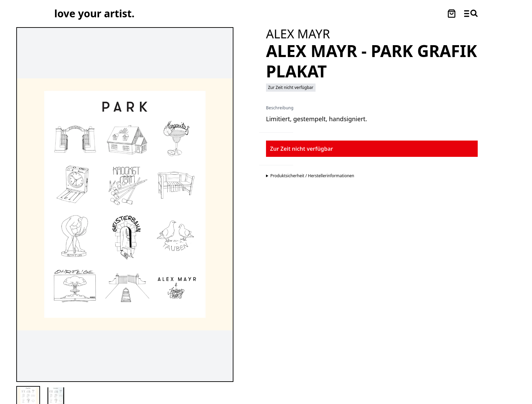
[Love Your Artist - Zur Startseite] (94, 13)
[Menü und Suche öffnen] (471, 14)
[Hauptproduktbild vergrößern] (125, 205)
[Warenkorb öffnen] (452, 14)
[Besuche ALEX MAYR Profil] (298, 34)
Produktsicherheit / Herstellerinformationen (312, 176)
